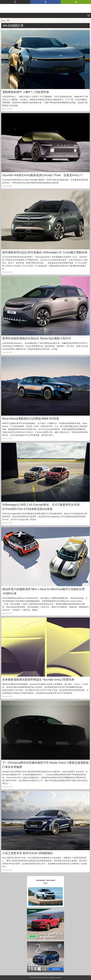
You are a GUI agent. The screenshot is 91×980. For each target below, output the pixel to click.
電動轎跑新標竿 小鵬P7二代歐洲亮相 (26, 92)
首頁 (3, 20)
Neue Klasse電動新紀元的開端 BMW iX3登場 (31, 419)
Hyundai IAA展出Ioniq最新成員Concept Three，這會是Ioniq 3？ (43, 175)
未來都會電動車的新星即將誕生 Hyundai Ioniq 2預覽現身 (38, 680)
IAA (8, 20)
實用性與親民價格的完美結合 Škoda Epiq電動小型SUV (37, 338)
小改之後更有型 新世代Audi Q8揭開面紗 (28, 853)
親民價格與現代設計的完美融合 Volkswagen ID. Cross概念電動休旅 (45, 252)
